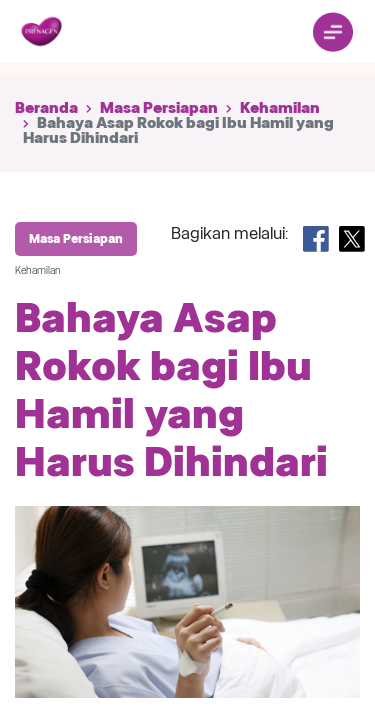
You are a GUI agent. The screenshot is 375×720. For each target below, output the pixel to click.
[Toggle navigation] (333, 32)
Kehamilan (280, 108)
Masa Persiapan (159, 108)
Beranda (46, 108)
